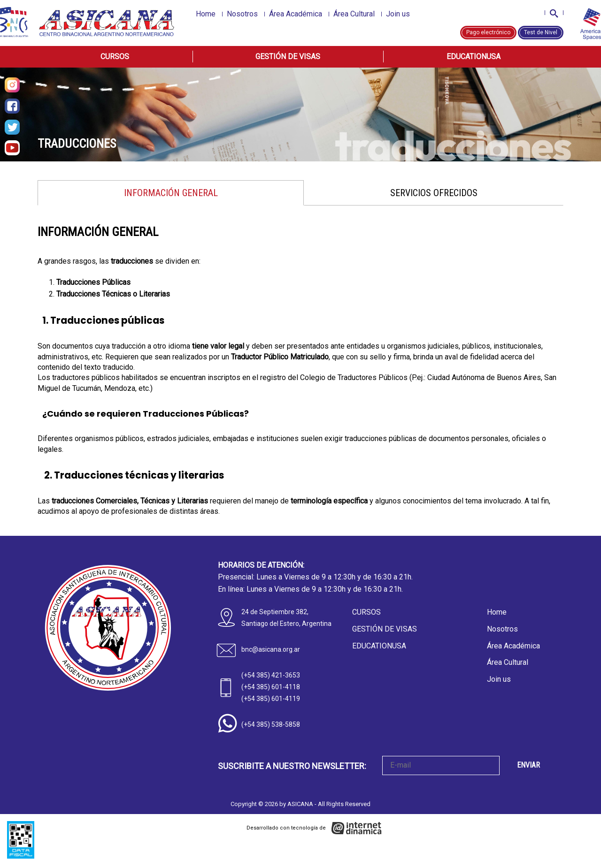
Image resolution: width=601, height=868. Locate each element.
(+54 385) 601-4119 (271, 699)
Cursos (115, 57)
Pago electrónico (488, 32)
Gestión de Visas (288, 57)
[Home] (107, 23)
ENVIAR (528, 765)
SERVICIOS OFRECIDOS (434, 193)
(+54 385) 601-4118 (271, 687)
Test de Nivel (541, 32)
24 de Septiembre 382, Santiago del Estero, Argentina (286, 618)
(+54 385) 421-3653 (271, 675)
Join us (398, 14)
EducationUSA (474, 57)
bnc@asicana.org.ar (271, 649)
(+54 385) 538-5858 (271, 724)
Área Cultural (354, 14)
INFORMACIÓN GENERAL (171, 193)
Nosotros (242, 14)
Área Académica (296, 14)
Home (206, 14)
